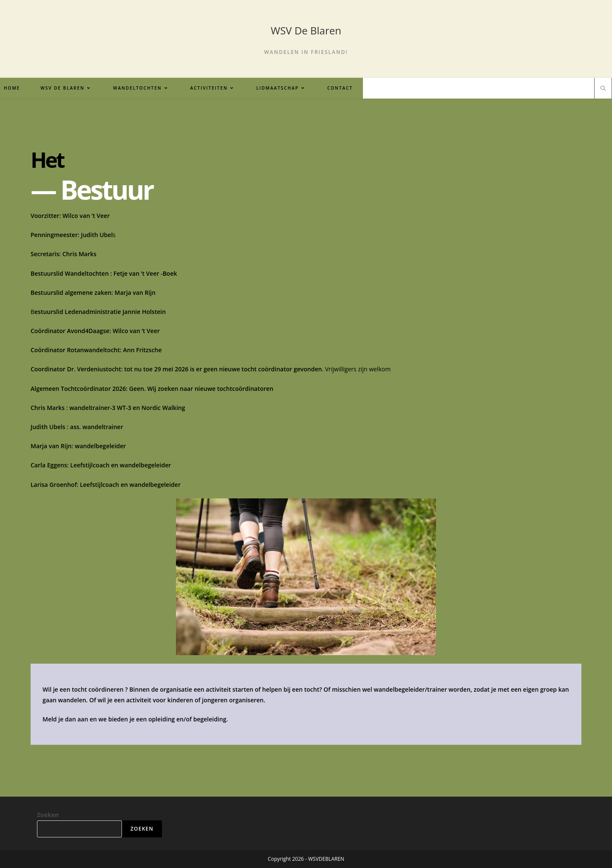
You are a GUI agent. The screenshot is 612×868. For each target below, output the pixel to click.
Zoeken (48, 815)
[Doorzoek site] (603, 89)
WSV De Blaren (306, 30)
